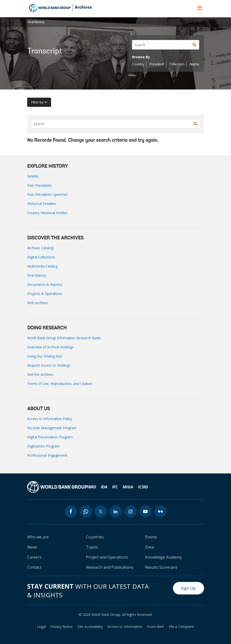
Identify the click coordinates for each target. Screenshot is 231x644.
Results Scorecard (161, 567)
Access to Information (125, 627)
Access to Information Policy (50, 419)
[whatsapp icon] (86, 511)
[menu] (200, 8)
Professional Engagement (47, 455)
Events (151, 537)
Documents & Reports (45, 284)
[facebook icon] (71, 511)
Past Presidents (39, 185)
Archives (83, 8)
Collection (177, 64)
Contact (34, 567)
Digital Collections (41, 257)
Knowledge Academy (163, 557)
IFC (115, 487)
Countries (95, 537)
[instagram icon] (131, 511)
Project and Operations (107, 557)
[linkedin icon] (116, 511)
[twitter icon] (101, 511)
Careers (34, 557)
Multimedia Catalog (42, 266)
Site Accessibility (90, 627)
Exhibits (33, 176)
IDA (104, 487)
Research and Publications (110, 567)
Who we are (38, 537)
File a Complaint (181, 627)
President (157, 64)
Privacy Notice (62, 627)
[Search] (166, 45)
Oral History (36, 22)
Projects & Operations (45, 294)
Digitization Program (43, 446)
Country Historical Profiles (47, 213)
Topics (92, 547)
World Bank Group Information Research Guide (64, 338)
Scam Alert (156, 627)
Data (149, 547)
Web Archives (38, 303)
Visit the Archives (40, 374)
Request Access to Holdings (49, 365)
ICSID (143, 487)
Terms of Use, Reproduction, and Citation (60, 384)
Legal (41, 627)
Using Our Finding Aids (45, 356)
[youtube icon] (145, 511)
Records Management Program (52, 428)
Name (194, 64)
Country (138, 64)
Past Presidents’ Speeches (48, 194)
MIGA (128, 487)
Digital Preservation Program (50, 437)
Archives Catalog (40, 248)
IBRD (92, 487)
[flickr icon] (160, 511)
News (32, 547)
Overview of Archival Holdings (50, 347)
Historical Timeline (42, 204)
